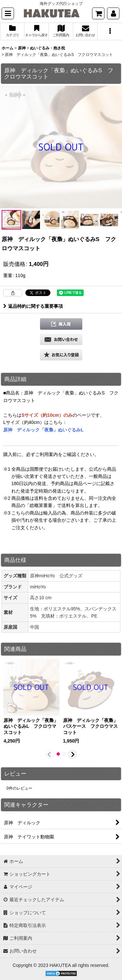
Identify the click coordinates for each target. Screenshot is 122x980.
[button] (8, 13)
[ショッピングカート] (98, 13)
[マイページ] (113, 13)
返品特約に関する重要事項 (33, 306)
